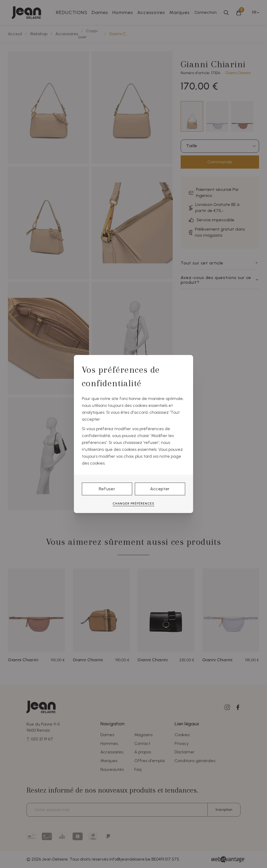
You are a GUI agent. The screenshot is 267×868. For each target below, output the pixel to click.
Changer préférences (133, 503)
